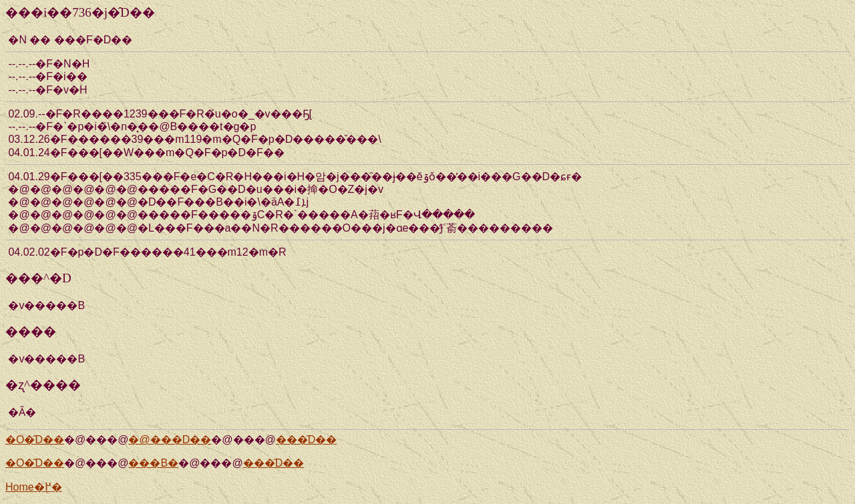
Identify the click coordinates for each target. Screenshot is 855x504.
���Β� (153, 463)
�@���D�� (170, 440)
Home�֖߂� (34, 487)
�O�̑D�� (35, 440)
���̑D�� (307, 440)
